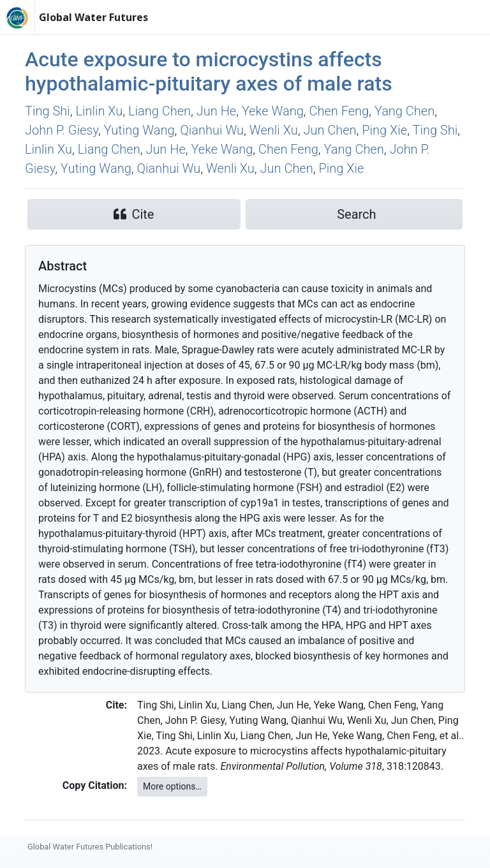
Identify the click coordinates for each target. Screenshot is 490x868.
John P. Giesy (62, 130)
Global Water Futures (93, 17)
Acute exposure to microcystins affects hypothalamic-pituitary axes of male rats (209, 71)
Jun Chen (330, 130)
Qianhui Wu (212, 130)
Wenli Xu (274, 130)
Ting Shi (48, 111)
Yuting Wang (139, 130)
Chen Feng (339, 111)
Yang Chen (405, 111)
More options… (172, 786)
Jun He (216, 111)
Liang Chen (160, 111)
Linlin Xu (99, 111)
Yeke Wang (273, 111)
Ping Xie (384, 130)
